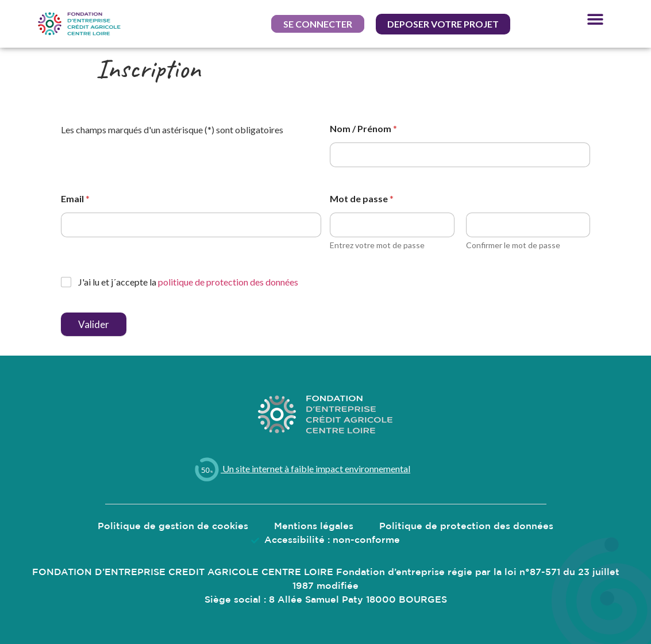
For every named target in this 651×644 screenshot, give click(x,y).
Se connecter (318, 24)
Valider (94, 324)
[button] (318, 24)
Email (75, 198)
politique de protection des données (228, 282)
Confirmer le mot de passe (513, 245)
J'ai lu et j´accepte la (188, 282)
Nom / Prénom (363, 128)
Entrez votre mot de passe (377, 245)
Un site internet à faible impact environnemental (302, 468)
